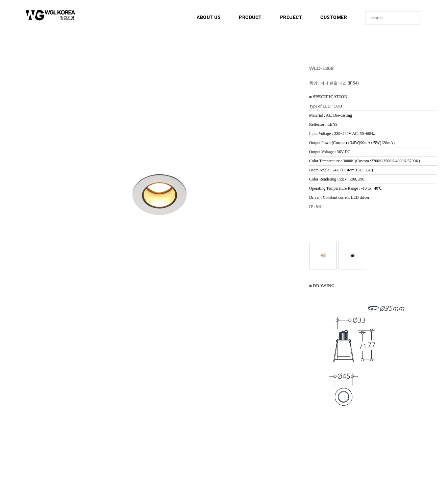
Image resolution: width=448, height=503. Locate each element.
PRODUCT (250, 17)
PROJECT (291, 17)
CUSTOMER (334, 17)
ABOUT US (209, 17)
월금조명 (67, 15)
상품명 (366, 12)
